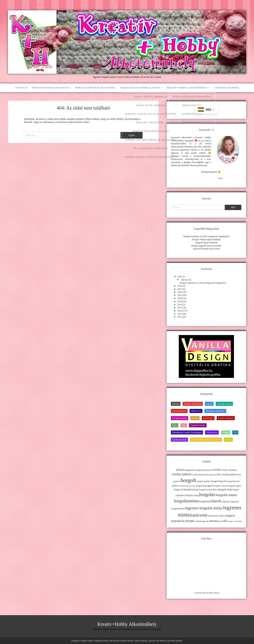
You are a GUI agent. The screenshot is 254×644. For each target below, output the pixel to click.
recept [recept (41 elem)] (190, 521)
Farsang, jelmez (224, 404)
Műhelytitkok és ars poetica (51, 88)
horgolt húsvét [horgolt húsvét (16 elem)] (219, 481)
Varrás (228, 440)
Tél (235, 432)
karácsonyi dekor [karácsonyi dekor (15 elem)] (217, 516)
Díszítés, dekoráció (193, 404)
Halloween (196, 411)
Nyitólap (22, 88)
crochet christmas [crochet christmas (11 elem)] (229, 470)
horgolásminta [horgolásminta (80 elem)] (186, 501)
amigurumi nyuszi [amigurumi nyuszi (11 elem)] (204, 470)
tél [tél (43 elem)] (225, 521)
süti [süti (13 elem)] (207, 521)
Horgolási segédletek (215, 411)
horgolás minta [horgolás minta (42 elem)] (226, 495)
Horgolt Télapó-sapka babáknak (206, 239)
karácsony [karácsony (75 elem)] (199, 515)
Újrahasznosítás (179, 440)
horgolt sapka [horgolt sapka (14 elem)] (234, 486)
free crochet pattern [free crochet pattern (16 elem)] (227, 474)
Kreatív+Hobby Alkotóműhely (187, 88)
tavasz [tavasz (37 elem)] (214, 521)
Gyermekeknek (179, 411)
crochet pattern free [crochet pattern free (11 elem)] (200, 475)
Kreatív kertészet (226, 418)
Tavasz (225, 432)
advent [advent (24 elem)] (180, 470)
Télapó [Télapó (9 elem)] (230, 521)
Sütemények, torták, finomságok (187, 432)
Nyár (175, 425)
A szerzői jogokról (227, 88)
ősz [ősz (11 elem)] (240, 521)
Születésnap (212, 432)
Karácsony (208, 418)
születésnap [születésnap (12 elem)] (200, 521)
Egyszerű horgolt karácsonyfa (206, 249)
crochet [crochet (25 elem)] (217, 470)
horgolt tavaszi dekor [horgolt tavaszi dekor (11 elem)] (208, 490)
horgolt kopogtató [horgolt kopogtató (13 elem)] (204, 486)
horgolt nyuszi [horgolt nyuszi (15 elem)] (220, 486)
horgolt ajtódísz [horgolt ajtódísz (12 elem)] (204, 481)
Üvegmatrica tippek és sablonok (206, 440)
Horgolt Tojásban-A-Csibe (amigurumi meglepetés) (206, 236)
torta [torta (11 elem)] (221, 521)
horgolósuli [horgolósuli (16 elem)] (205, 501)
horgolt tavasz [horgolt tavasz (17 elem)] (191, 489)
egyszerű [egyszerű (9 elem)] (213, 475)
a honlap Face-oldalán (193, 162)
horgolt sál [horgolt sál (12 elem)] (179, 490)
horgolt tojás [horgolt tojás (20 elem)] (225, 489)
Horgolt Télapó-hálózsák (206, 243)
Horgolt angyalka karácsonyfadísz (206, 246)
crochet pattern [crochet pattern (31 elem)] (181, 474)
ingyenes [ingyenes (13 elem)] (226, 502)
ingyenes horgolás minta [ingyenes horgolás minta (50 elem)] (204, 508)
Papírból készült (198, 425)
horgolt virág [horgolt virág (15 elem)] (192, 495)
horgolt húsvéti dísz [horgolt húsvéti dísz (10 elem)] (187, 486)
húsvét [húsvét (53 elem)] (216, 501)
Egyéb (209, 404)
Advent (176, 404)
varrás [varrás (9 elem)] (236, 521)
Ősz (184, 425)
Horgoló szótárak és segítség (95, 88)
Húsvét (195, 418)
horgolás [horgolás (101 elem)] (207, 494)
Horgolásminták (180, 418)
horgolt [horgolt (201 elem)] (188, 480)
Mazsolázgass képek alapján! (140, 88)
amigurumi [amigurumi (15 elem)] (190, 470)
